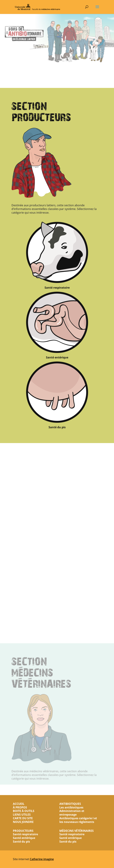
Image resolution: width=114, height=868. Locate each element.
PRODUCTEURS (23, 831)
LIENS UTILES (22, 815)
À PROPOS (20, 807)
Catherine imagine (42, 859)
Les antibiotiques (71, 807)
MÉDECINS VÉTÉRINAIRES (76, 831)
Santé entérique (57, 406)
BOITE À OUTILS (24, 811)
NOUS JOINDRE (23, 822)
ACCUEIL (19, 804)
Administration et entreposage (72, 813)
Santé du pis (57, 476)
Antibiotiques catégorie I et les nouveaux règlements (78, 820)
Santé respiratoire (57, 336)
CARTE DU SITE (23, 818)
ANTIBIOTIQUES (70, 804)
